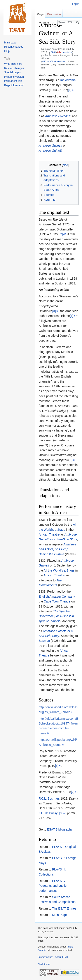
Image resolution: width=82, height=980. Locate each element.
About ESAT (62, 957)
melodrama (68, 80)
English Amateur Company (57, 597)
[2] (61, 234)
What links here (13, 64)
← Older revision (57, 61)
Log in (76, 4)
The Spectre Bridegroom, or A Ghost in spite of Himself (56, 616)
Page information (14, 85)
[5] (71, 460)
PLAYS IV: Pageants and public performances (53, 886)
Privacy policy (45, 957)
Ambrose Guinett (50, 151)
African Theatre (49, 534)
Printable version (14, 77)
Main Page (59, 915)
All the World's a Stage (59, 570)
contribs (68, 52)
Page (40, 14)
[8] (61, 813)
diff (44, 61)
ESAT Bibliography (60, 829)
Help (7, 51)
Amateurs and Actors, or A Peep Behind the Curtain (58, 549)
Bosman (44, 641)
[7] (73, 792)
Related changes (14, 68)
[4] (72, 316)
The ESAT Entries (64, 908)
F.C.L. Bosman (49, 798)
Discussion (54, 14)
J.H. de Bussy (48, 813)
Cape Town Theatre (57, 601)
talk (59, 52)
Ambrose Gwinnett (58, 116)
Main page (10, 43)
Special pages (12, 72)
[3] (54, 311)
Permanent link (13, 81)
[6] (57, 766)
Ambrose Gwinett (50, 146)
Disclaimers (44, 964)
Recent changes (14, 47)
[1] (70, 90)
